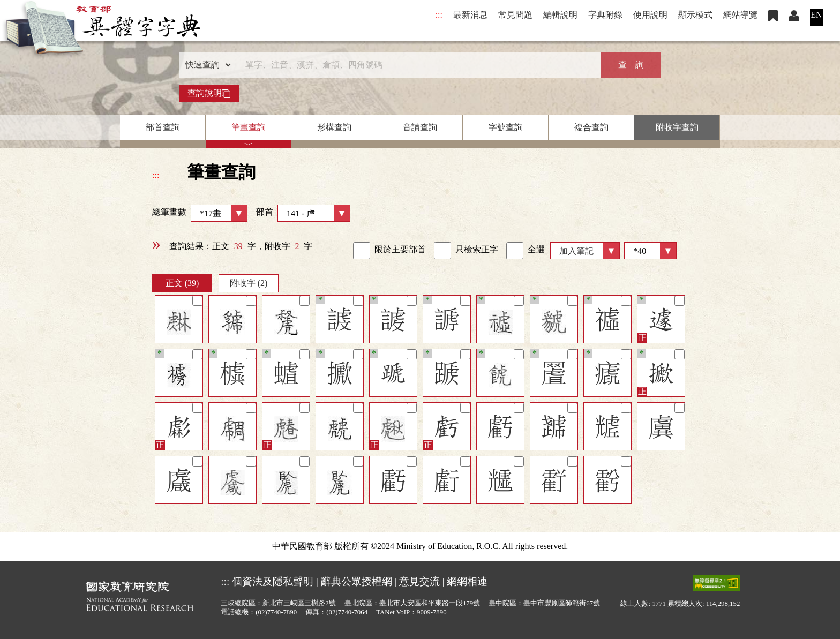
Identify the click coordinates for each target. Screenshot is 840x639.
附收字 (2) (249, 283)
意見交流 (419, 581)
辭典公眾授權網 (357, 581)
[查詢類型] (206, 65)
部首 (303, 213)
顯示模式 (695, 15)
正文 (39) (182, 283)
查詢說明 (209, 93)
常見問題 (515, 15)
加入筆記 (576, 251)
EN (816, 15)
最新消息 (470, 15)
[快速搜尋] (416, 65)
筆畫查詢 (249, 127)
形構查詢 (334, 127)
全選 (526, 251)
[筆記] (197, 301)
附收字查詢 (677, 127)
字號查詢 (506, 127)
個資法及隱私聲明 (273, 581)
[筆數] (650, 251)
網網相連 (467, 581)
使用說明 (650, 15)
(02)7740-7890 (276, 612)
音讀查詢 (420, 127)
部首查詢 (163, 127)
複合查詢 (591, 127)
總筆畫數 (200, 213)
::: (439, 15)
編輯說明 (560, 15)
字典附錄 (605, 15)
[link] (362, 251)
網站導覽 (740, 15)
